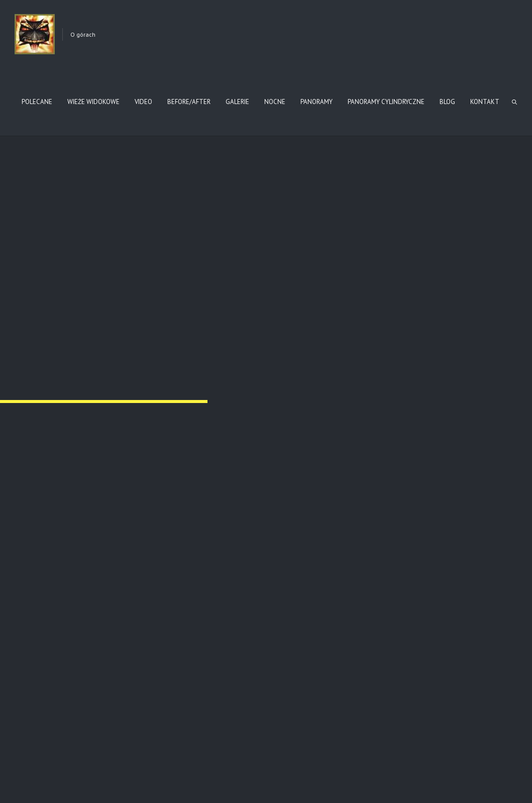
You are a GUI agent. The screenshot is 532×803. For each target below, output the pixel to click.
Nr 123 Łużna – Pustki (427, 610)
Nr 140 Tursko (165, 239)
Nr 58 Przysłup (429, 478)
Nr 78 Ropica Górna (164, 482)
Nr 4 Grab (299, 355)
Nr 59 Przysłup (299, 478)
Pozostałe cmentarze (40, 733)
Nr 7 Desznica (37, 359)
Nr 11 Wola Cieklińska (302, 239)
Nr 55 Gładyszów (169, 610)
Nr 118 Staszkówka (300, 610)
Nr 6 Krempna (168, 359)
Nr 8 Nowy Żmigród (430, 239)
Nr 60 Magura (36, 606)
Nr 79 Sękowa (427, 359)
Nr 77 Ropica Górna (33, 482)
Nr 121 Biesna (33, 239)
